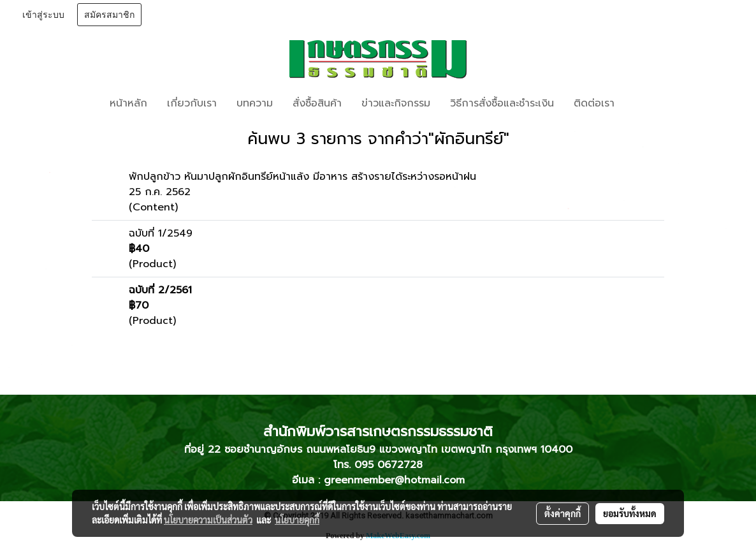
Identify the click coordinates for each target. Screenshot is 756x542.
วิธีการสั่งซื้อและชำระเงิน (502, 103)
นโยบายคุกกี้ (297, 520)
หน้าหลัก (128, 103)
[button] (643, 103)
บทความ (255, 103)
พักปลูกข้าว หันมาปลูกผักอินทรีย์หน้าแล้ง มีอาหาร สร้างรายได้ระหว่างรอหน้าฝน (302, 177)
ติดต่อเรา (594, 103)
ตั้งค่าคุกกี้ (563, 513)
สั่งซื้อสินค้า (317, 103)
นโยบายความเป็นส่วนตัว (208, 520)
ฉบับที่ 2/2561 (160, 290)
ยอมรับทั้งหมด (630, 513)
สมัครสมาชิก (109, 15)
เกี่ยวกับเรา (192, 103)
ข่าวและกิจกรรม (396, 103)
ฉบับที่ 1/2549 (161, 233)
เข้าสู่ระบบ (43, 15)
